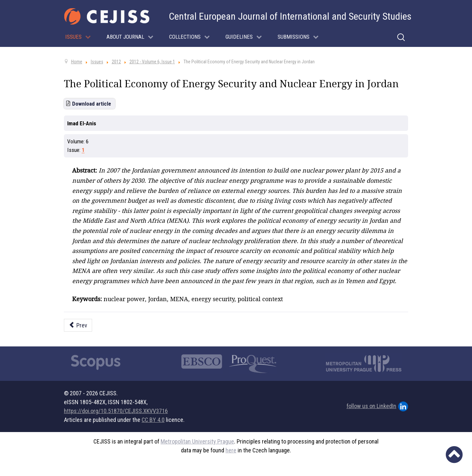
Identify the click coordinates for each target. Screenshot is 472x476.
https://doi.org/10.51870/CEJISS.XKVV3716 (116, 411)
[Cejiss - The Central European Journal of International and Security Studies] (107, 16)
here (231, 450)
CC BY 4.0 (153, 420)
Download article (92, 104)
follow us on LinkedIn (377, 406)
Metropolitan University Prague (197, 441)
